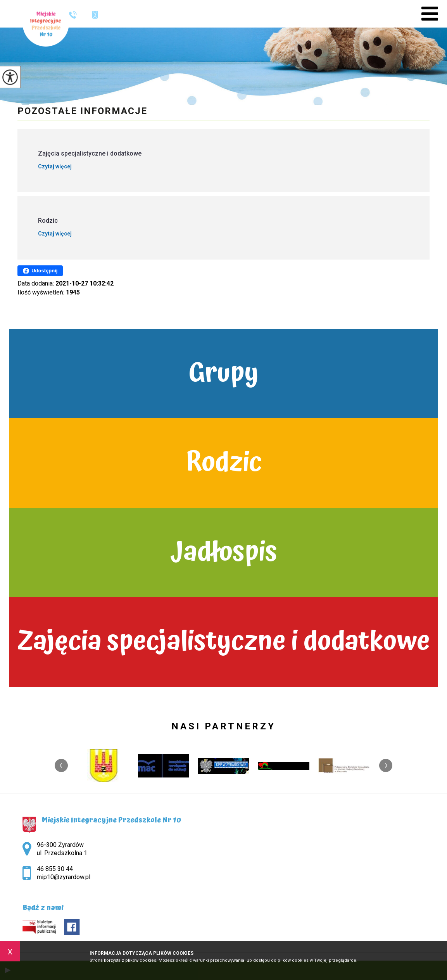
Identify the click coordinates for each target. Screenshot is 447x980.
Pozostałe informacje (82, 111)
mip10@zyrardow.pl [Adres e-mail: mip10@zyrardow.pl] (64, 877)
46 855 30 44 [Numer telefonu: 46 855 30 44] (55, 869)
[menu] (430, 14)
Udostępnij (40, 271)
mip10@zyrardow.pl (95, 15)
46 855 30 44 (73, 15)
